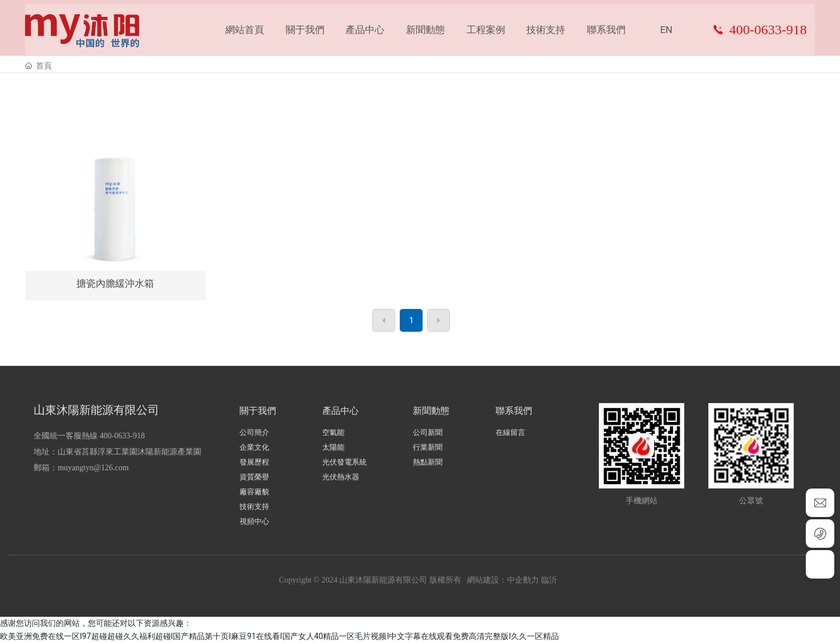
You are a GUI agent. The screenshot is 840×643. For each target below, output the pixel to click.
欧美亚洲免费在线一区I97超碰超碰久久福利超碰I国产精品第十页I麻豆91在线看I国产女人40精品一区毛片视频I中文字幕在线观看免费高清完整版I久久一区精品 (279, 636)
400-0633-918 (768, 31)
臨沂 (549, 580)
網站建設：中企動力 (503, 580)
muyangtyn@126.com (93, 468)
